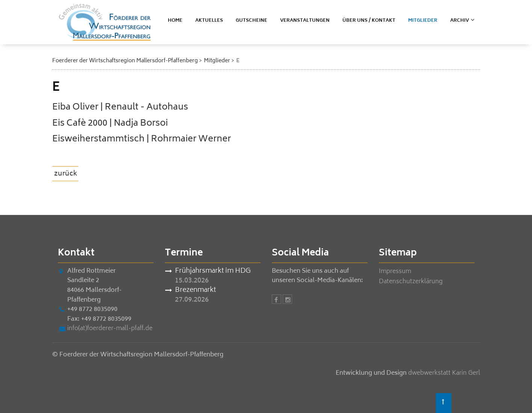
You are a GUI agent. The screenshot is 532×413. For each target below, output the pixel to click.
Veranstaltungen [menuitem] (305, 21)
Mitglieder (217, 61)
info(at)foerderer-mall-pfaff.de (110, 329)
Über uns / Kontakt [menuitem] (369, 21)
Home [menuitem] (175, 21)
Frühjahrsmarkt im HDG (213, 272)
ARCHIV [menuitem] (460, 21)
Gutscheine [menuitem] (252, 21)
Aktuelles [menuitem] (209, 21)
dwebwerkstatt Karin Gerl (444, 373)
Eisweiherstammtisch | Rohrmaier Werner (142, 139)
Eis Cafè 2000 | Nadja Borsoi (110, 124)
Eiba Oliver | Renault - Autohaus (120, 107)
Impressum (395, 272)
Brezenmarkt (195, 291)
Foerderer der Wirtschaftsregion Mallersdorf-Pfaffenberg (125, 61)
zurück (66, 174)
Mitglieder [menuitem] (423, 21)
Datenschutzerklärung (411, 282)
